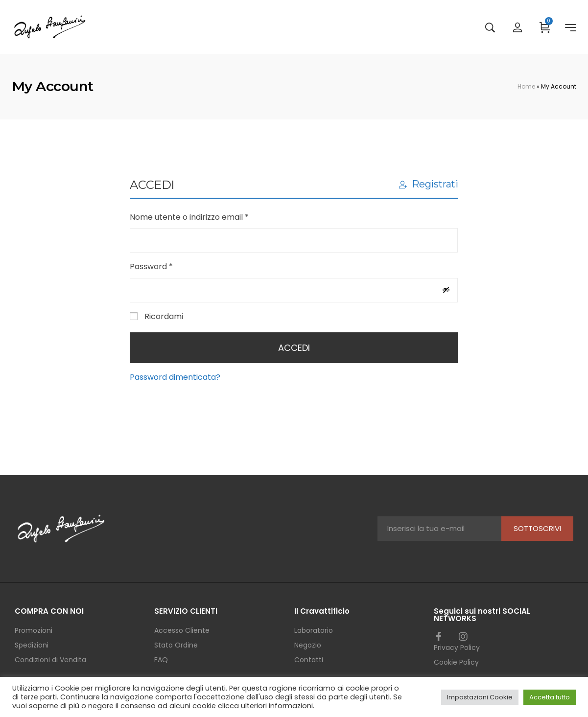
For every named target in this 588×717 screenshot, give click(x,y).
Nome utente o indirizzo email (206, 217)
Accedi (294, 348)
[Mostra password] (446, 290)
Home (526, 86)
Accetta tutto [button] (550, 697)
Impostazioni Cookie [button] (480, 697)
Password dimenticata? (175, 377)
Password (168, 266)
